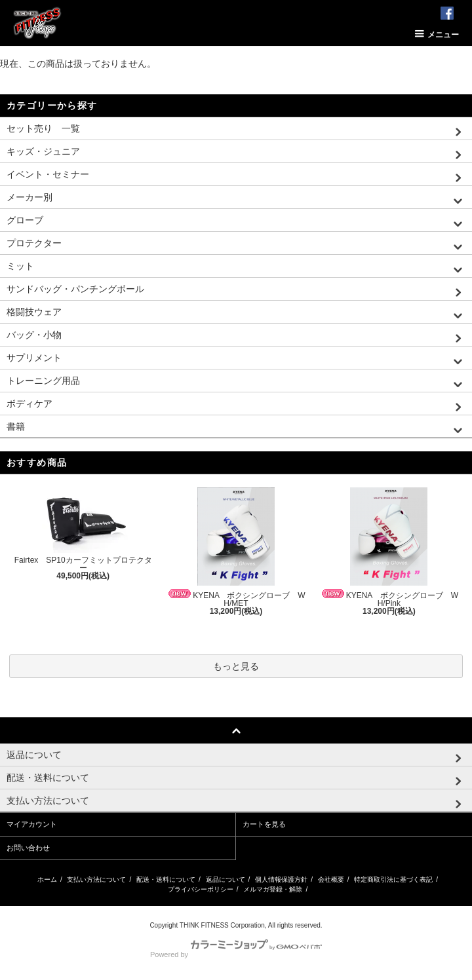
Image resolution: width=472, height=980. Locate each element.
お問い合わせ (28, 848)
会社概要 (331, 879)
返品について (226, 879)
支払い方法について (96, 879)
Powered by (236, 954)
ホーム (47, 879)
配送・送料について (166, 879)
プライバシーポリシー (201, 889)
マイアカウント (32, 824)
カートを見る (264, 824)
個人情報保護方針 (281, 879)
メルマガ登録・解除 (273, 889)
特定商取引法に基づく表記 (393, 879)
